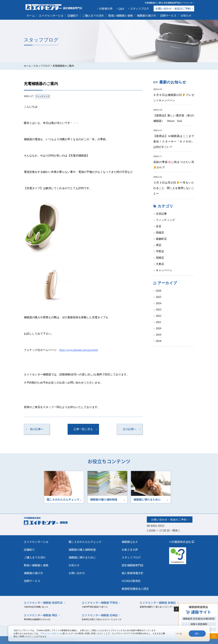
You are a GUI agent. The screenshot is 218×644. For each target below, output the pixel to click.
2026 (159, 291)
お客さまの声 (130, 550)
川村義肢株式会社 (180, 542)
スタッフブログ (139, 8)
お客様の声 (106, 8)
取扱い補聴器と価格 (121, 15)
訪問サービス (168, 15)
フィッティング (43, 96)
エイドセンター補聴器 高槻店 (158, 603)
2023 (159, 310)
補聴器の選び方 (146, 15)
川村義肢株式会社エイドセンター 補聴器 (53, 521)
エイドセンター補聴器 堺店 (41, 615)
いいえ (179, 633)
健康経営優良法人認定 (135, 589)
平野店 (160, 251)
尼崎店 (160, 258)
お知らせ (186, 15)
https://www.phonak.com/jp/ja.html (79, 350)
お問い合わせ (173, 8)
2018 (159, 341)
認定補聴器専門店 (133, 565)
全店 (159, 226)
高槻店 (160, 233)
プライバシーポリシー (50, 633)
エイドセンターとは (51, 15)
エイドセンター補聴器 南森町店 (43, 603)
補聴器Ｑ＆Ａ (130, 542)
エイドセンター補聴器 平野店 (100, 603)
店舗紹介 (73, 15)
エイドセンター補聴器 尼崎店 (100, 615)
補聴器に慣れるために (82, 557)
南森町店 (161, 239)
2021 (159, 322)
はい (197, 633)
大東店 (160, 264)
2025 (159, 297)
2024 (159, 303)
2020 (159, 328)
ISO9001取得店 (131, 581)
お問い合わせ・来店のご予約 (169, 519)
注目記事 (161, 214)
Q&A (121, 8)
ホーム (31, 15)
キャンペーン (164, 270)
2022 (159, 316)
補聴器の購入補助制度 (82, 550)
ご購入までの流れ (93, 15)
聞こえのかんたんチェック (85, 542)
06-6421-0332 (155, 526)
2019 (159, 335)
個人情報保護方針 (133, 573)
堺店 (159, 245)
